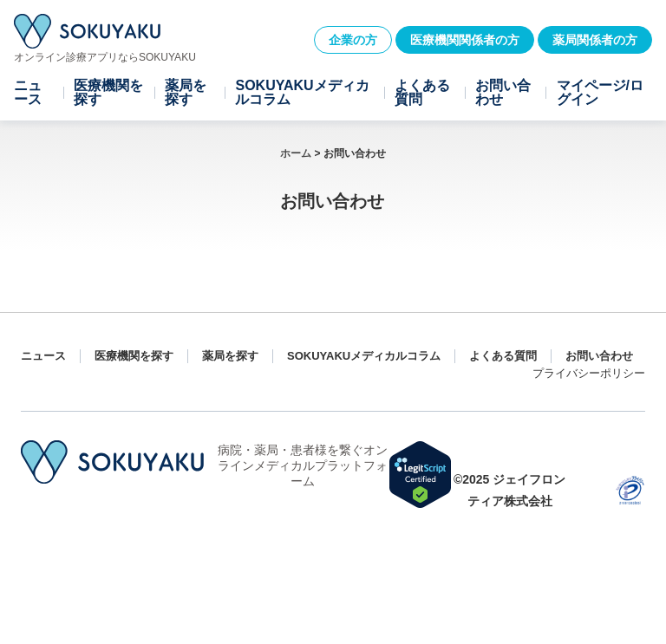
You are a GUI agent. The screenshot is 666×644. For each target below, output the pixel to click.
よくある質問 (422, 93)
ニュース (28, 93)
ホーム (296, 153)
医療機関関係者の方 (465, 40)
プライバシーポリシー (589, 373)
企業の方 (353, 40)
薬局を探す (186, 93)
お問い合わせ (503, 93)
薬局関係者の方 (595, 40)
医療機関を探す (108, 93)
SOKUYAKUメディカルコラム (302, 93)
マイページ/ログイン (600, 93)
